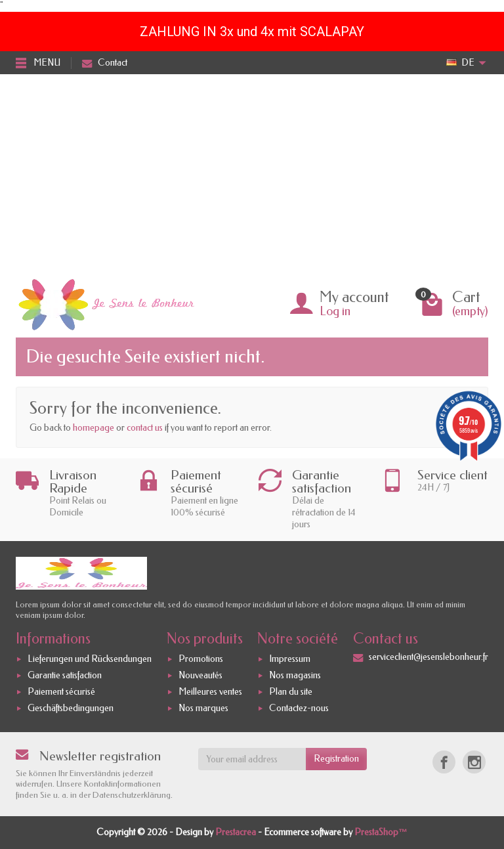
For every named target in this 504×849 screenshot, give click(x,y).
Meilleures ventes (210, 692)
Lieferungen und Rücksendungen (90, 660)
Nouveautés (200, 675)
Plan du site (291, 692)
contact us (145, 428)
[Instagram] (474, 762)
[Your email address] (252, 759)
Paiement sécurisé (61, 692)
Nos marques (203, 708)
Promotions (201, 660)
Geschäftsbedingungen (71, 708)
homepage (94, 428)
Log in (335, 311)
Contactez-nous (299, 708)
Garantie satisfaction (65, 675)
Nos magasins (295, 675)
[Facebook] (444, 762)
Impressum (290, 660)
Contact (105, 63)
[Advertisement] (252, 173)
